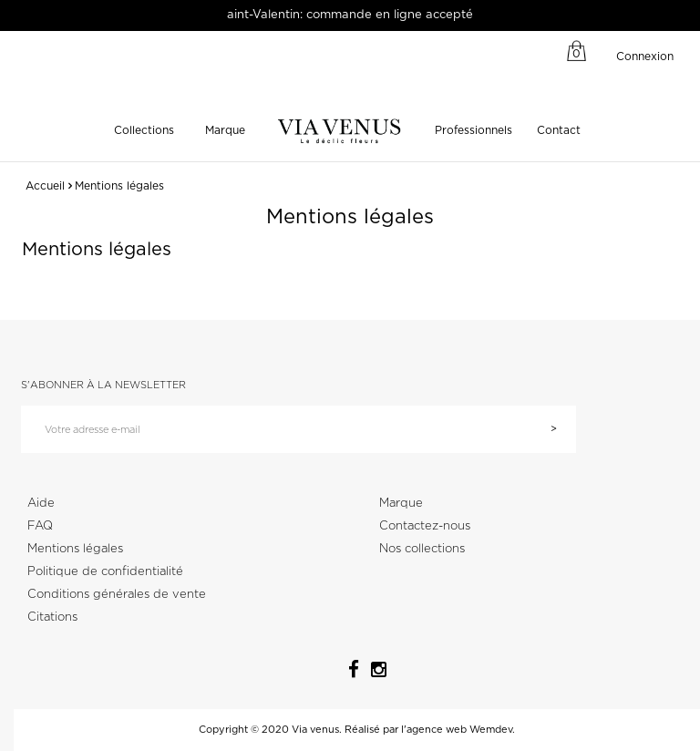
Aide (41, 504)
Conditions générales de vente (117, 595)
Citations (52, 617)
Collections (144, 130)
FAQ (40, 526)
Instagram (373, 667)
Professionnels (474, 130)
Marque (225, 130)
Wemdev (491, 730)
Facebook (347, 666)
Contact (559, 130)
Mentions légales (75, 549)
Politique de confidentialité (105, 572)
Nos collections (422, 549)
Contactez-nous (425, 526)
